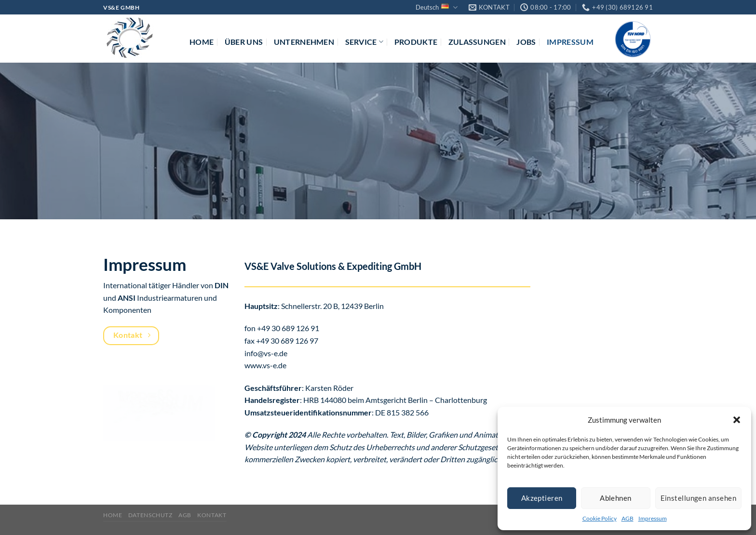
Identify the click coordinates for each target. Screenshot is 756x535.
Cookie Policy (600, 518)
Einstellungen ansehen (698, 498)
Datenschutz (150, 515)
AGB (628, 518)
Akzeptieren (542, 498)
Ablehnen (616, 498)
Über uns (244, 42)
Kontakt (212, 515)
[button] (737, 420)
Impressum (653, 518)
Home (202, 42)
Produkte (416, 42)
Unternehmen (304, 42)
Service (364, 42)
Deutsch (437, 7)
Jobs (526, 42)
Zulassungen (477, 42)
